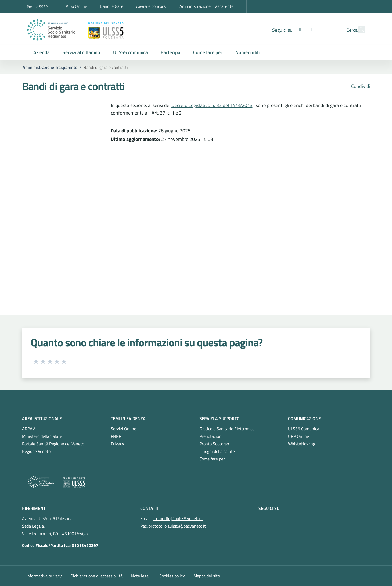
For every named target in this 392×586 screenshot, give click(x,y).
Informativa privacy (44, 576)
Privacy (117, 444)
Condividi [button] (357, 86)
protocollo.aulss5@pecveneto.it (177, 526)
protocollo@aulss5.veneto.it (178, 518)
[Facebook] (289, 30)
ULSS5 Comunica (304, 429)
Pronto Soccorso (214, 444)
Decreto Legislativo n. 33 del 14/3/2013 (212, 105)
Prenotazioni (211, 436)
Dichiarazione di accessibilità (96, 576)
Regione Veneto (36, 451)
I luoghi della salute (217, 451)
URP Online (299, 436)
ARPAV (28, 429)
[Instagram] (299, 30)
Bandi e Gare (112, 6)
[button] (42, 53)
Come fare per (212, 459)
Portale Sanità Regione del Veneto (53, 444)
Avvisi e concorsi (151, 6)
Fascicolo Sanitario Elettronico (227, 429)
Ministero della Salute (42, 436)
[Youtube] (310, 30)
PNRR (116, 436)
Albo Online (76, 6)
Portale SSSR (37, 7)
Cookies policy (172, 576)
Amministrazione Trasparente (206, 6)
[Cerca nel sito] (359, 30)
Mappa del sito (207, 576)
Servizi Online (123, 429)
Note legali (141, 576)
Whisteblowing (302, 444)
